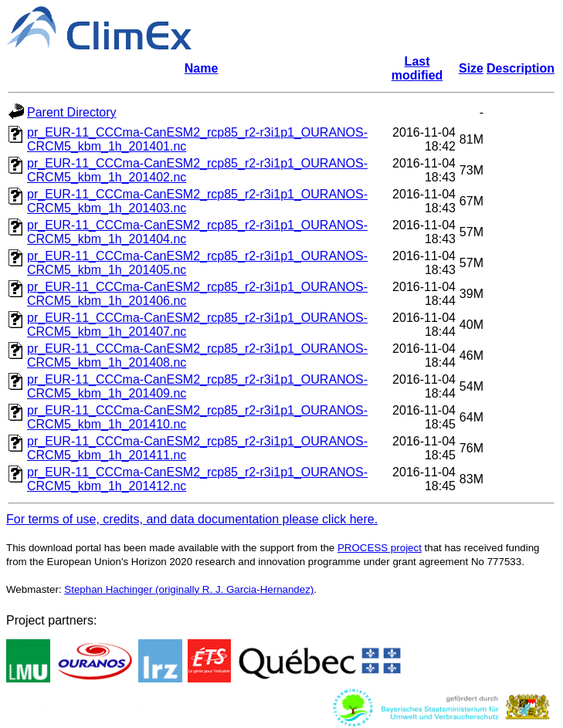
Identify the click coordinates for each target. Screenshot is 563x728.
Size (471, 68)
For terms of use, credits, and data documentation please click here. (192, 519)
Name (202, 68)
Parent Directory (72, 112)
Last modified (417, 68)
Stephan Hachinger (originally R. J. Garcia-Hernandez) (189, 589)
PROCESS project (380, 548)
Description (521, 68)
